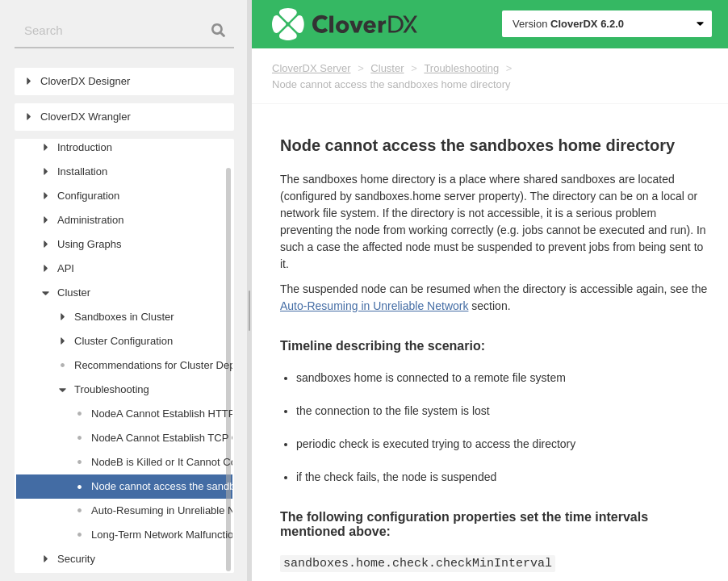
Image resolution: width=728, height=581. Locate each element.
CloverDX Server (312, 68)
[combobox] (124, 31)
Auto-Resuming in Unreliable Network (374, 306)
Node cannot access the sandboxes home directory (391, 84)
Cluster (387, 68)
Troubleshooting (461, 68)
